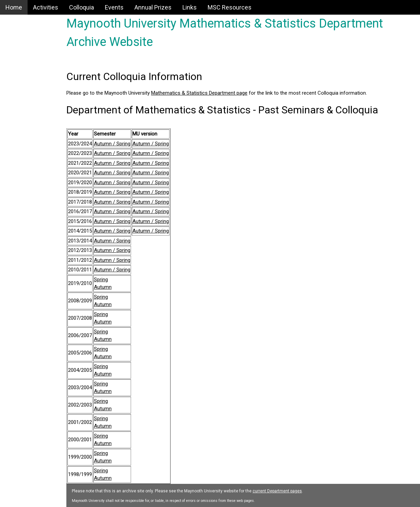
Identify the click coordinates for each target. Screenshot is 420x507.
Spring (120, 280)
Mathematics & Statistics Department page (218, 93)
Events (114, 7)
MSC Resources (230, 7)
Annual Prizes (153, 7)
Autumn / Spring (131, 144)
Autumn (122, 287)
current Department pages (296, 491)
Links (190, 7)
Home (14, 7)
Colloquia (82, 7)
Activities (46, 7)
